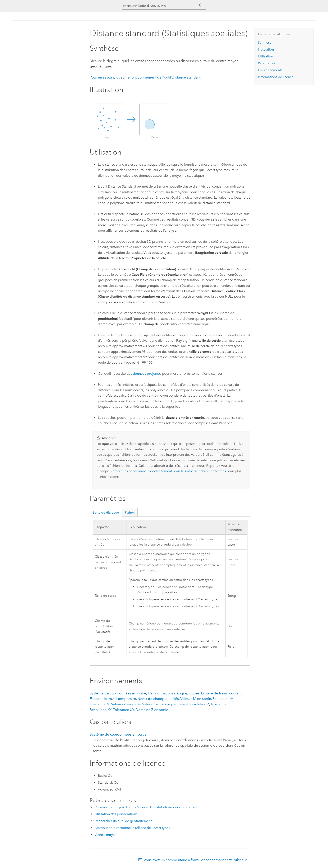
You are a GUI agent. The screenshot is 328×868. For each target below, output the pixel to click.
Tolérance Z (220, 704)
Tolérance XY (124, 710)
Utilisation (265, 56)
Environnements (270, 70)
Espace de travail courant (221, 693)
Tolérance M (100, 704)
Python (130, 513)
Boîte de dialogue (106, 513)
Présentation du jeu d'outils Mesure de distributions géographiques (146, 807)
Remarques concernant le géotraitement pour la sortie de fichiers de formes (168, 471)
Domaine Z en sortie (152, 710)
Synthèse (265, 43)
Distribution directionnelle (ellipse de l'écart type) (132, 828)
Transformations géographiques (174, 693)
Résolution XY (101, 710)
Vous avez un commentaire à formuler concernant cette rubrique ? (197, 860)
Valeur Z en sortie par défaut (165, 704)
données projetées (147, 374)
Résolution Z (199, 704)
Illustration (266, 49)
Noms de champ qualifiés (158, 699)
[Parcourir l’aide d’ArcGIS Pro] (160, 6)
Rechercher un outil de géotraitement (123, 821)
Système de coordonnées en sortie (118, 693)
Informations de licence (276, 77)
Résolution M (223, 699)
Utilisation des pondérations (116, 814)
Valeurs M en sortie (196, 699)
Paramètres (266, 63)
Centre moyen (106, 835)
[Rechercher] (201, 6)
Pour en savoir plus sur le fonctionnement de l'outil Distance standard (145, 77)
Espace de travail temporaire (113, 699)
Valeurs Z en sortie (126, 704)
